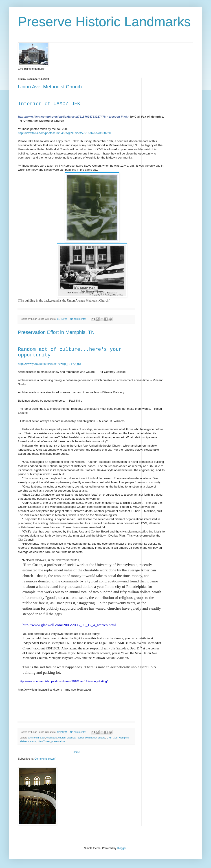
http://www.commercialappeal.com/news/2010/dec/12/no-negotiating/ (63, 681)
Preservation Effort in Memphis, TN (56, 332)
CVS (109, 738)
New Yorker (44, 741)
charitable (52, 738)
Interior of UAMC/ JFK (49, 104)
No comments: (78, 319)
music (33, 741)
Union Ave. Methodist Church (50, 87)
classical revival (75, 738)
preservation (58, 741)
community (91, 738)
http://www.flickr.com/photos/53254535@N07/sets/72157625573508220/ (65, 133)
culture (102, 738)
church (62, 738)
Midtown (24, 741)
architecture (35, 738)
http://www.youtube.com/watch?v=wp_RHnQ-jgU (49, 364)
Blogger (122, 848)
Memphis (124, 738)
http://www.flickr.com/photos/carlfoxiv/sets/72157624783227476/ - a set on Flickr (73, 117)
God (115, 738)
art (44, 738)
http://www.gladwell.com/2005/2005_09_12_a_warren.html (69, 625)
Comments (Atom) (45, 759)
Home (76, 752)
